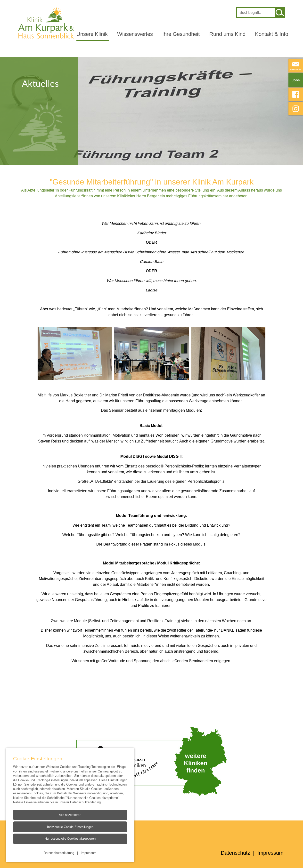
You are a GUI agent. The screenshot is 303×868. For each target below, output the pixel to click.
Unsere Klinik (92, 34)
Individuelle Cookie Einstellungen (70, 827)
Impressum (89, 853)
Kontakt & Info (272, 34)
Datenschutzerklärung (86, 802)
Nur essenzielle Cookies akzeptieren (70, 839)
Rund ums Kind (227, 34)
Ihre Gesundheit (181, 34)
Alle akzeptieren (70, 815)
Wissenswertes (135, 34)
